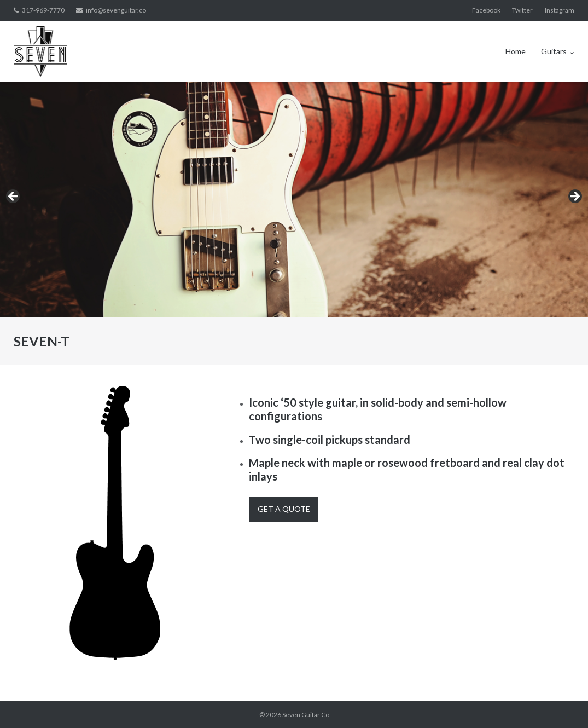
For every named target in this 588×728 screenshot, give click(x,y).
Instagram (560, 10)
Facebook (486, 10)
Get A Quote (284, 509)
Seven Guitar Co (306, 715)
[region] (294, 200)
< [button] (14, 197)
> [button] (574, 197)
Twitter (522, 10)
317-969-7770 (43, 10)
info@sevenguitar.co (116, 10)
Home (516, 51)
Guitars (554, 51)
